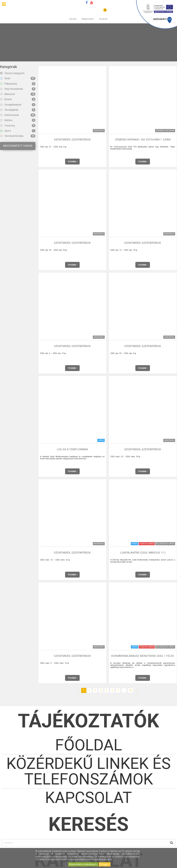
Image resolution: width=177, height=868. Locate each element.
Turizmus (18, 126)
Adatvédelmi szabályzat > (83, 864)
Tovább (72, 162)
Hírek (18, 78)
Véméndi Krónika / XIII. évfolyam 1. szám (143, 140)
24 (130, 690)
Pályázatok (18, 84)
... (124, 690)
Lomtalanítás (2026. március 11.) (143, 553)
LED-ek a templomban (72, 449)
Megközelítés (88, 15)
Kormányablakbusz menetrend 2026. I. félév (143, 656)
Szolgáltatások (18, 105)
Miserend (18, 94)
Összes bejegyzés (12, 73)
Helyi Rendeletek (18, 89)
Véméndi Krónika (18, 136)
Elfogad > (105, 864)
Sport (18, 131)
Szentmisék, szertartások (72, 140)
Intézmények (18, 115)
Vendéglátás (18, 110)
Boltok (18, 99)
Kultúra (18, 120)
